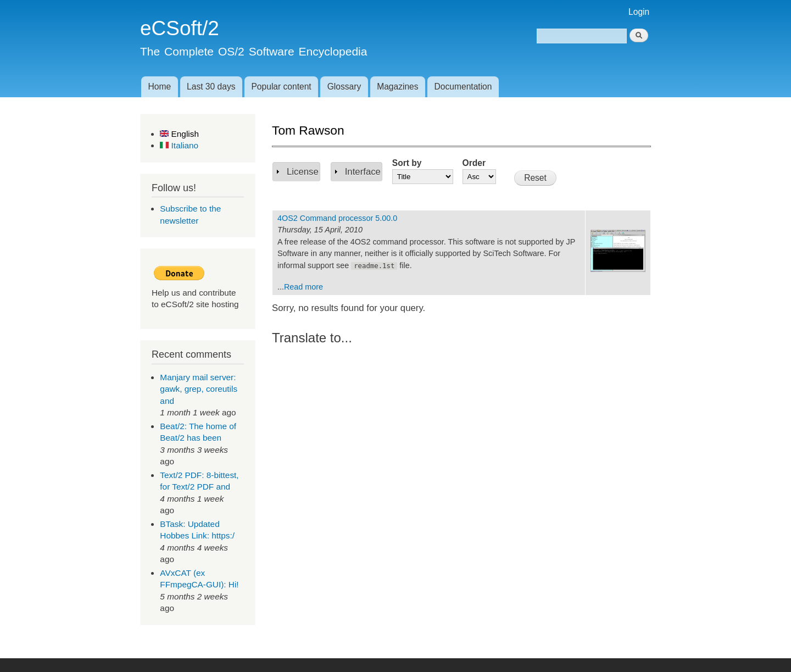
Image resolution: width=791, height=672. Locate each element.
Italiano (179, 145)
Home (159, 87)
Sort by (407, 163)
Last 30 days (211, 87)
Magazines (397, 87)
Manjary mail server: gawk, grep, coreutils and (199, 389)
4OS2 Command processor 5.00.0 (337, 218)
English (179, 134)
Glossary (344, 87)
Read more (303, 287)
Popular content (281, 87)
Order (474, 163)
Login (639, 12)
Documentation (463, 87)
